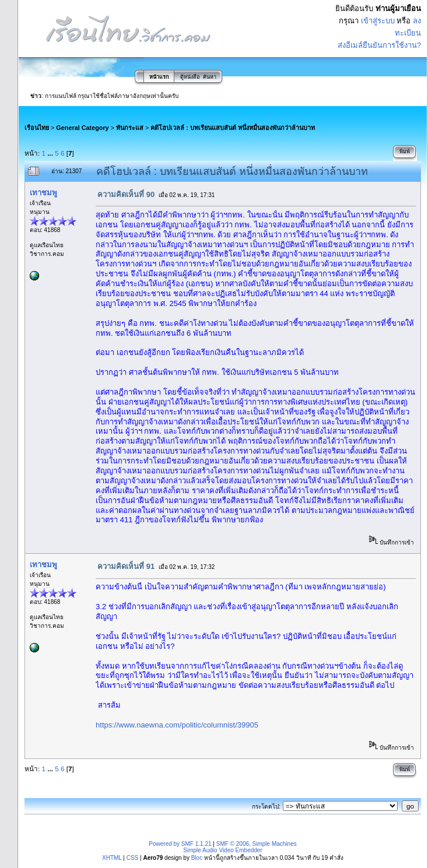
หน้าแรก (159, 77)
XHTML (112, 858)
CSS (133, 858)
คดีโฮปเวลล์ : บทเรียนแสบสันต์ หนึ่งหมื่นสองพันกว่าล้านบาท (233, 128)
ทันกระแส (130, 128)
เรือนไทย (37, 128)
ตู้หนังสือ (190, 77)
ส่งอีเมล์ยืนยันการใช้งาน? (379, 45)
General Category (82, 128)
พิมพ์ (405, 152)
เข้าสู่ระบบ (378, 21)
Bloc (197, 858)
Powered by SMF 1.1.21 (180, 844)
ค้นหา (210, 77)
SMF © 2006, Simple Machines (257, 844)
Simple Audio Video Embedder (222, 850)
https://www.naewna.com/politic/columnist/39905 (177, 725)
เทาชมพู (43, 193)
